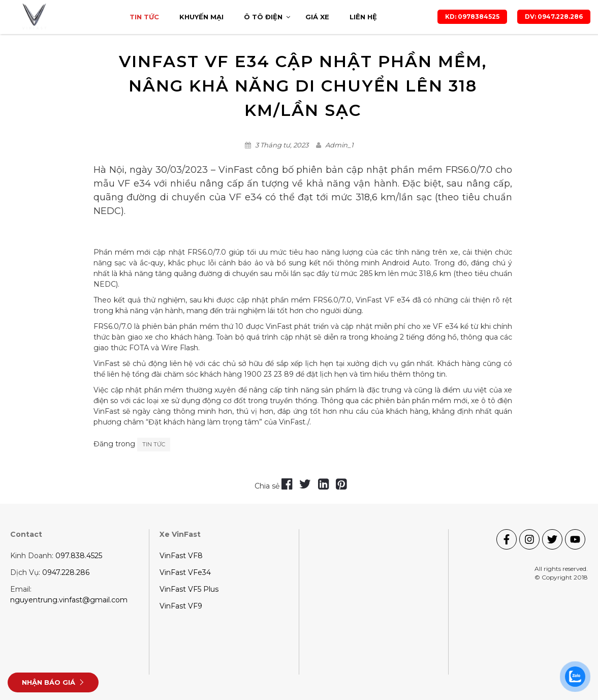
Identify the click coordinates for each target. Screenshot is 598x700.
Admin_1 (339, 145)
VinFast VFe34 (185, 572)
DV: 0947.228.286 (554, 17)
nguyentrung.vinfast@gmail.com (69, 600)
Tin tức (154, 444)
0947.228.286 (66, 572)
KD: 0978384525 (472, 17)
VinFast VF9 (181, 606)
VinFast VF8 (181, 556)
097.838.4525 (79, 556)
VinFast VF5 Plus (189, 589)
